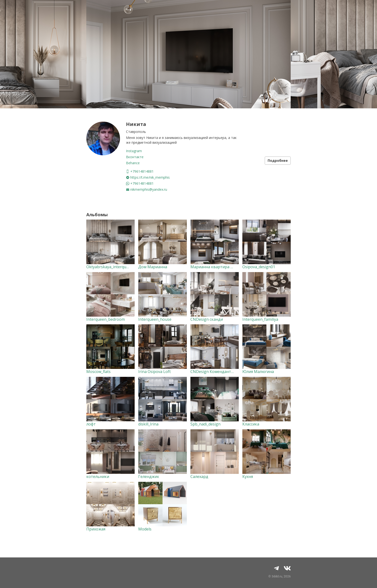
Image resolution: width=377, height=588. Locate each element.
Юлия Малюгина (258, 372)
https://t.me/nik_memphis (148, 177)
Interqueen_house (155, 319)
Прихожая (96, 529)
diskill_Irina (148, 424)
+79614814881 (140, 171)
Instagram (134, 151)
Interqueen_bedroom (106, 319)
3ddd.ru (277, 576)
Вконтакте (135, 157)
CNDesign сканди (207, 319)
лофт (91, 424)
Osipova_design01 (259, 267)
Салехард (199, 477)
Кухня (248, 477)
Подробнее (278, 160)
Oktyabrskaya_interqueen (110, 267)
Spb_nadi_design (205, 424)
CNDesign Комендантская (215, 372)
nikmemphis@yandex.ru (147, 189)
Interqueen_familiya (260, 319)
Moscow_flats (98, 372)
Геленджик (149, 477)
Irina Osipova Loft (154, 372)
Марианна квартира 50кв (215, 267)
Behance (133, 163)
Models (145, 529)
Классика (251, 424)
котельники (98, 477)
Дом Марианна (153, 267)
